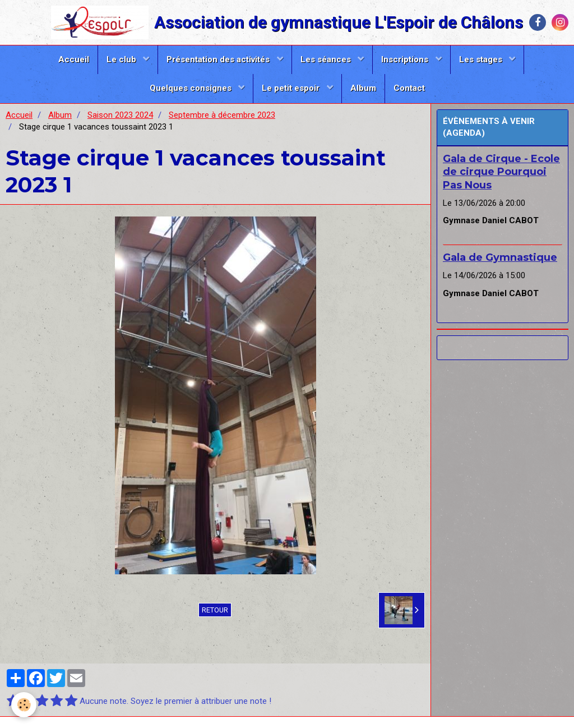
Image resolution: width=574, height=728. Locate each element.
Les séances (327, 59)
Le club (122, 59)
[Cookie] (24, 705)
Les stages (482, 59)
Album (363, 88)
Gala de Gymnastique (500, 257)
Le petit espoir (292, 88)
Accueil (74, 59)
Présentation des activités (219, 59)
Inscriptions (406, 59)
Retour (215, 610)
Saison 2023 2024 (120, 115)
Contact (409, 88)
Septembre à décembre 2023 (222, 115)
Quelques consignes (192, 88)
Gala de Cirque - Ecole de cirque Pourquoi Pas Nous (501, 172)
